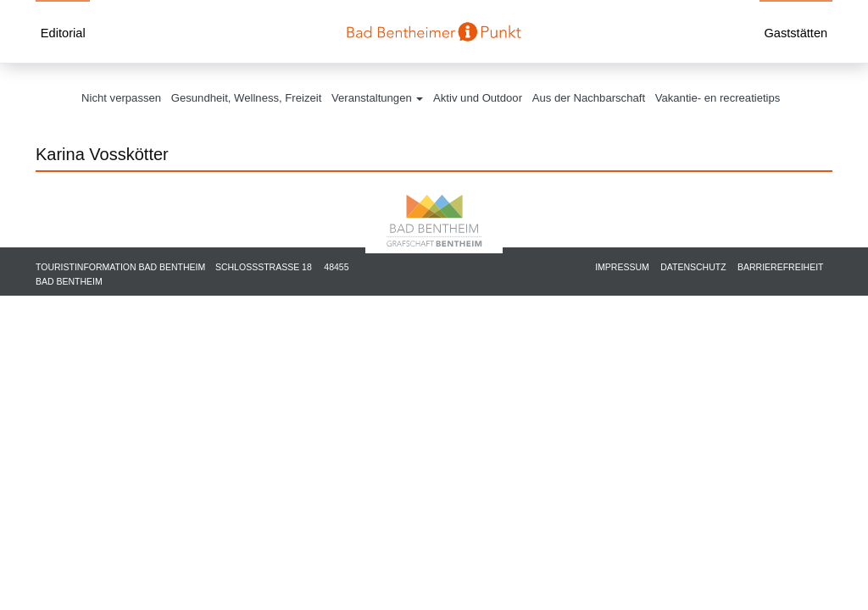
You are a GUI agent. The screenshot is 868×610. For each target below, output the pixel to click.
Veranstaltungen (377, 98)
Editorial (63, 33)
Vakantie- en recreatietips (718, 98)
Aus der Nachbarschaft (589, 98)
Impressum (622, 267)
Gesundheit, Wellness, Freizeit (247, 98)
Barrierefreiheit (781, 267)
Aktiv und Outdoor (478, 98)
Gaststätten (796, 33)
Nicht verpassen (121, 98)
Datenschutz (693, 267)
